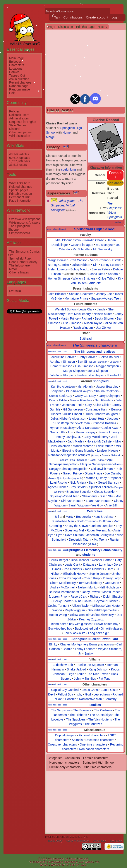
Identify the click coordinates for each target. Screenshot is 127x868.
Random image (20, 89)
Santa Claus (110, 690)
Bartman (103, 362)
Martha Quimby (96, 478)
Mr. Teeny (100, 540)
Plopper (69, 375)
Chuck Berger (59, 560)
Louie (81, 674)
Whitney (58, 492)
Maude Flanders (81, 400)
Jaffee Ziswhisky (103, 615)
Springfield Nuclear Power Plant (95, 639)
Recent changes (20, 82)
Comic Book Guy (61, 396)
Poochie (71, 699)
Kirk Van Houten (72, 501)
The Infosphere (19, 265)
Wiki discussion (20, 136)
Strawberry (89, 496)
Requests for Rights (23, 122)
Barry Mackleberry (96, 437)
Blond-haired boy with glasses (71, 624)
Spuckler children (101, 487)
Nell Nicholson (109, 587)
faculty (117, 550)
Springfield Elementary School (89, 550)
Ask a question (19, 79)
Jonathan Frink (72, 405)
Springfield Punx (20, 258)
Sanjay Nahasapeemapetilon (69, 469)
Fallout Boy (65, 694)
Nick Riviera (78, 483)
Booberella (83, 517)
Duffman (105, 521)
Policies (14, 111)
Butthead (86, 338)
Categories (55, 758)
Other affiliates (19, 272)
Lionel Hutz (97, 419)
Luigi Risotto (59, 483)
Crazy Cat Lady (85, 396)
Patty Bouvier (88, 357)
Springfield (100, 381)
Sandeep (82, 460)
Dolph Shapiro (113, 597)
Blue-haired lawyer (79, 391)
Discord (14, 129)
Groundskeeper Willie (102, 610)
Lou (71, 432)
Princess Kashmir (104, 423)
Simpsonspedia (20, 233)
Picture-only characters (65, 767)
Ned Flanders (104, 400)
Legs (71, 674)
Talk (57, 17)
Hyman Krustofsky (62, 428)
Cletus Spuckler (105, 492)
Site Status (116, 841)
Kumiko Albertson (63, 387)
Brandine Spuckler (79, 492)
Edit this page (85, 27)
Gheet (105, 455)
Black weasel (80, 560)
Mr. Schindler (82, 249)
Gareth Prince (72, 473)
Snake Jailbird (76, 669)
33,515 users (18, 165)
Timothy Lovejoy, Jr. (68, 437)
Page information (21, 201)
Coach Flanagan (82, 245)
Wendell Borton (65, 309)
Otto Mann (112, 583)
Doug (53, 400)
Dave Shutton (74, 535)
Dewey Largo (112, 578)
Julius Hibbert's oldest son (69, 419)
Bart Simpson (87, 362)
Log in (116, 17)
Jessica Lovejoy (109, 432)
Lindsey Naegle (107, 451)
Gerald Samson (108, 483)
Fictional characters (92, 735)
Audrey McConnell (63, 587)
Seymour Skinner (106, 601)
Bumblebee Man (63, 521)
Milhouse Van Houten (107, 606)
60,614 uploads (20, 158)
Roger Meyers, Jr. (99, 530)
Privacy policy (54, 841)
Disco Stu (106, 496)
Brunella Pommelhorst (64, 592)
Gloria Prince (93, 473)
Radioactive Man (90, 699)
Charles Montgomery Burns (79, 644)
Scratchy (110, 699)
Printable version (21, 194)
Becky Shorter (104, 318)
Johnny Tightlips (85, 679)
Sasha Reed (97, 274)
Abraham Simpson (62, 362)
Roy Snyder (78, 487)
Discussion (66, 27)
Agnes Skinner (58, 487)
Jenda (101, 309)
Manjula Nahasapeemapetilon (100, 464)
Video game (66, 201)
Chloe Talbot (107, 278)
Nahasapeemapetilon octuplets (69, 455)
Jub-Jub (55, 375)
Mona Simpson (98, 371)
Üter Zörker (103, 328)
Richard (87, 318)
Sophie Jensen (99, 574)
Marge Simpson (74, 371)
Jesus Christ (90, 690)
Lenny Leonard (111, 265)
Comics (14, 72)
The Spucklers (76, 719)
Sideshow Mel (74, 530)
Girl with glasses (112, 628)
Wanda (57, 610)
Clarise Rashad (75, 274)
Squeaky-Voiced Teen (106, 298)
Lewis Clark (86, 309)
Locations (16, 69)
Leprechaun (102, 694)
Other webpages (20, 132)
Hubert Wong (58, 615)
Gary (89, 405)
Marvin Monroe (83, 446)
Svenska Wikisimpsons (25, 219)
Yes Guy (97, 505)
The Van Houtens (100, 719)
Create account (97, 17)
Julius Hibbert (81, 265)
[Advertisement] (24, 379)
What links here (20, 183)
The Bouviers (82, 710)
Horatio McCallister (100, 441)
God (88, 694)
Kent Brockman (104, 517)
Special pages (19, 190)
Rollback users (19, 115)
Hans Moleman (60, 446)
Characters (17, 65)
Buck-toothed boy (60, 628)
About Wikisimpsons (78, 841)
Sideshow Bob (63, 665)
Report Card (79, 597)
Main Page (16, 58)
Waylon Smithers (84, 278)
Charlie (67, 649)
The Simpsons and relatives (95, 352)
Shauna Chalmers (81, 294)
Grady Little (57, 432)
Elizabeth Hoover (75, 574)
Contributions (73, 17)
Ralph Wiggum (83, 328)
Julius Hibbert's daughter (102, 414)
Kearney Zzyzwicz (91, 619)
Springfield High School (95, 229)
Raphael (115, 478)
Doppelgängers (66, 735)
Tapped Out (17, 75)
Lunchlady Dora (110, 565)
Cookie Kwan (111, 428)
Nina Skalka (83, 601)
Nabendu (116, 455)
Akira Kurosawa (88, 428)
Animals (77, 740)
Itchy (79, 694)
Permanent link (19, 197)
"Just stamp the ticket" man (71, 423)
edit (66, 146)
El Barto (114, 362)
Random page (19, 86)
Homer (67, 132)
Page (52, 27)
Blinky (53, 644)
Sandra (113, 274)
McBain (93, 544)
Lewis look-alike (75, 633)
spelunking (68, 169)
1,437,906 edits (20, 161)
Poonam (63, 460)
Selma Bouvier (109, 357)
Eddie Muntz (105, 446)
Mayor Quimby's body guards (66, 478)
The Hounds (106, 644)
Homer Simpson (59, 278)
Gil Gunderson (73, 409)
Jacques (113, 419)
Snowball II (114, 375)
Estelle (117, 260)
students (89, 555)
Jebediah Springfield (100, 535)
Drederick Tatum (80, 540)
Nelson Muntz (103, 314)
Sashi (93, 460)
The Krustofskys (101, 715)
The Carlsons (103, 710)
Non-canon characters (94, 749)
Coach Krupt (92, 578)
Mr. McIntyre (104, 245)
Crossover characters (62, 744)
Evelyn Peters (101, 269)
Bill (57, 517)
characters (95, 345)
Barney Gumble (58, 265)
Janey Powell (91, 592)
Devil (52, 694)
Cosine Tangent (58, 606)
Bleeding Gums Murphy (78, 451)
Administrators (19, 118)
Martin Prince (70, 318)
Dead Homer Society (23, 262)
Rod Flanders (73, 569)
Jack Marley (76, 441)
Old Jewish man (102, 469)
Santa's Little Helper (90, 375)
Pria (73, 460)
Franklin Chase (94, 240)
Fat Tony (104, 679)
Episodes (15, 62)
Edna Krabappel (70, 578)
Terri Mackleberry (79, 314)
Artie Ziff (95, 283)
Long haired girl (99, 633)
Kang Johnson (99, 669)
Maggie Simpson (108, 366)
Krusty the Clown (76, 526)
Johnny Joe (104, 294)
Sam (92, 483)
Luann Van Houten (99, 501)
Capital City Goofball (65, 690)
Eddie (63, 400)
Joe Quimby (113, 473)
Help (12, 93)
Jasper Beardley (107, 387)
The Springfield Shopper (19, 228)
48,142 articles (19, 154)
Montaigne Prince (76, 298)
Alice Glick (102, 405)
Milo (118, 441)
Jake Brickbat (57, 294)
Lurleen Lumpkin (102, 526)
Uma (101, 460)
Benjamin (57, 391)
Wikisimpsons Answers (25, 223)
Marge (50, 137)
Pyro (59, 535)
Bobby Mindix (80, 269)
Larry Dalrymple (109, 396)
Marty (70, 517)
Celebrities (95, 511)
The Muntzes (93, 724)
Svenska (15, 291)
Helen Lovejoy (58, 269)
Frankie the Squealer (90, 665)
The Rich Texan (98, 674)
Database (90, 565)
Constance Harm (97, 409)
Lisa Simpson (72, 323)
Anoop (96, 455)
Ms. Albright (85, 387)
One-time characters (94, 744)
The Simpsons (61, 710)
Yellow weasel (79, 615)
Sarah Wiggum (79, 505)
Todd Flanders (94, 569)
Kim (96, 265)
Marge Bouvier (58, 260)
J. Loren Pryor (58, 597)
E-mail (57, 569)
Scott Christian (87, 521)
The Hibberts (78, 715)
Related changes (21, 187)
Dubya (118, 487)
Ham (110, 569)
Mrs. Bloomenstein (68, 240)
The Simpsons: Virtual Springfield (67, 205)
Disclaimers (100, 841)
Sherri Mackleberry (63, 583)
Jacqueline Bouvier (63, 357)
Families (95, 705)
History (102, 27)
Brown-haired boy (106, 624)
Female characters (96, 758)
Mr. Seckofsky (103, 249)
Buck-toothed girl (86, 628)
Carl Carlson (79, 260)
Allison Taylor (93, 323)
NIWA (13, 269)
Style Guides (18, 125)
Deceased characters (100, 740)
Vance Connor (100, 260)
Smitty (88, 654)
